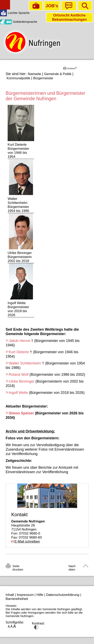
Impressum (25, 595)
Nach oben (72, 567)
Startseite (34, 74)
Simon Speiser (21, 413)
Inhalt (10, 595)
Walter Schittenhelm (25, 363)
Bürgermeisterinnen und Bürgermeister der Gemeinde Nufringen (45, 96)
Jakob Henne (19, 341)
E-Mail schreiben (27, 541)
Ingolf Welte (18, 393)
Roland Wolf (19, 375)
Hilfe (40, 595)
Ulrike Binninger (22, 381)
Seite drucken (18, 567)
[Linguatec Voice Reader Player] (76, 70)
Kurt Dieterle (19, 352)
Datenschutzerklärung (63, 595)
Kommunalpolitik (18, 78)
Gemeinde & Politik (58, 74)
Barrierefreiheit (17, 599)
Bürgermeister (43, 78)
